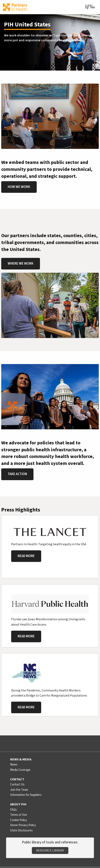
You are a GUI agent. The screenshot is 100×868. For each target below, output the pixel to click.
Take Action (17, 474)
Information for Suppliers (26, 795)
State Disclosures (21, 830)
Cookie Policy (19, 820)
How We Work (19, 187)
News (14, 765)
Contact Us (17, 785)
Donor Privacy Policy (23, 825)
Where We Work (21, 264)
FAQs (13, 810)
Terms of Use (19, 815)
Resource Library (50, 851)
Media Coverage (20, 770)
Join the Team (19, 790)
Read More (26, 556)
